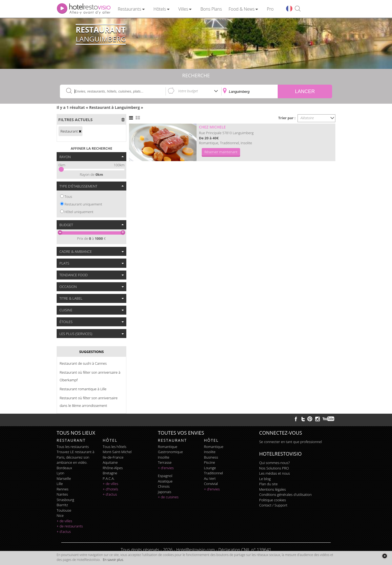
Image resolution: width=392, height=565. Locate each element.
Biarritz (62, 505)
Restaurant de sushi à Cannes (83, 363)
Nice (60, 515)
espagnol (165, 476)
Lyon (60, 473)
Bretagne (110, 473)
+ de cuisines (168, 497)
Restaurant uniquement (83, 204)
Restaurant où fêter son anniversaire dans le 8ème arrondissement (89, 402)
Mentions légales (272, 489)
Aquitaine (110, 462)
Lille (60, 484)
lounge (210, 468)
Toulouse (64, 510)
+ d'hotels (110, 489)
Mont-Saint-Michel (117, 452)
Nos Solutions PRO (274, 468)
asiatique (165, 481)
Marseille (64, 478)
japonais (165, 492)
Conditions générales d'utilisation (285, 495)
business (211, 457)
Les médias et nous (275, 473)
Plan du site (268, 484)
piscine (209, 462)
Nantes (62, 494)
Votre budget (188, 91)
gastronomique (170, 452)
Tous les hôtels (114, 447)
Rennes (62, 489)
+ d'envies (166, 468)
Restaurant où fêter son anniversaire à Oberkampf (90, 376)
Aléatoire (307, 118)
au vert (210, 478)
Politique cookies (272, 500)
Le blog (265, 479)
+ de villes (64, 521)
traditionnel (213, 473)
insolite (164, 457)
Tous (68, 196)
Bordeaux (64, 468)
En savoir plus (113, 560)
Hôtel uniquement (79, 212)
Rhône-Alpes (113, 468)
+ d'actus (64, 532)
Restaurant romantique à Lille (83, 389)
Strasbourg (65, 500)
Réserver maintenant (221, 152)
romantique (168, 447)
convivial (211, 484)
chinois (164, 486)
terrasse (165, 462)
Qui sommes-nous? (274, 463)
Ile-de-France (113, 457)
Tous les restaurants (73, 447)
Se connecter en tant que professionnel (290, 442)
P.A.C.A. (109, 478)
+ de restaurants (70, 526)
